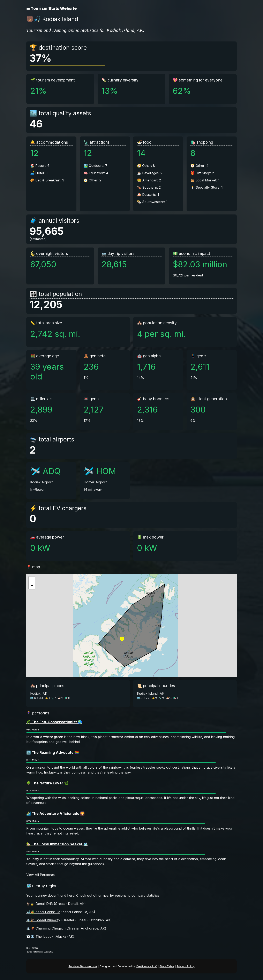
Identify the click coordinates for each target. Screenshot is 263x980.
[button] (32, 580)
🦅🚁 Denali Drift (40, 904)
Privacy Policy (186, 966)
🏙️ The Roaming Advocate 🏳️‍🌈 (53, 752)
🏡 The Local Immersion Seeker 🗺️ (57, 844)
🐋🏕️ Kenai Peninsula (43, 912)
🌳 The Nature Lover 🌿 (47, 783)
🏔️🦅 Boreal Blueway (43, 920)
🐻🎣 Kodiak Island (52, 19)
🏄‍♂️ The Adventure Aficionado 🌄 (55, 813)
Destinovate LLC (147, 966)
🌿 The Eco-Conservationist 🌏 (54, 722)
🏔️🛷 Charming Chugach (46, 928)
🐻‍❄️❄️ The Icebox (40, 936)
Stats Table (167, 966)
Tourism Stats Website (83, 966)
